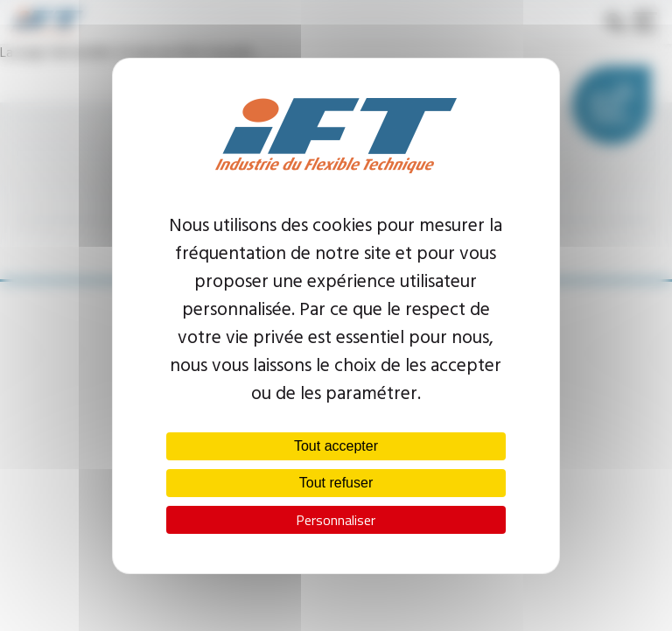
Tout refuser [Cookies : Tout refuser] (336, 483)
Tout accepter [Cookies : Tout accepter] (336, 446)
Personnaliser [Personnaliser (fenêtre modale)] (336, 520)
